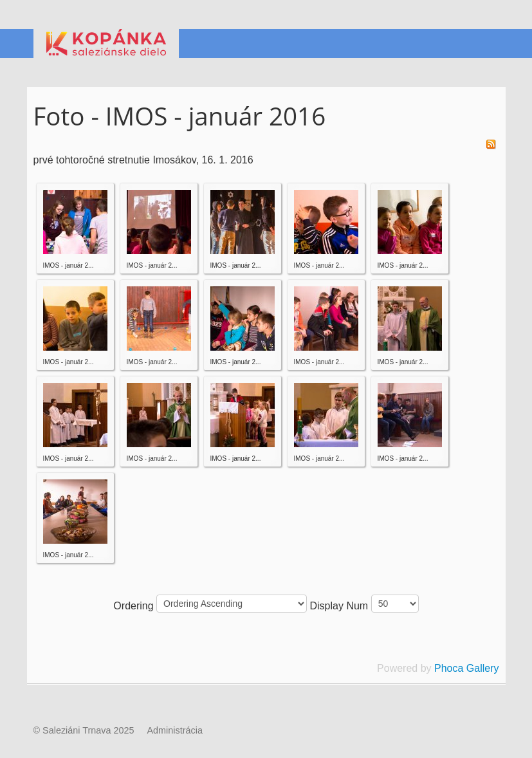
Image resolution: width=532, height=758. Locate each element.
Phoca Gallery (467, 668)
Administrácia (175, 730)
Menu (490, 44)
